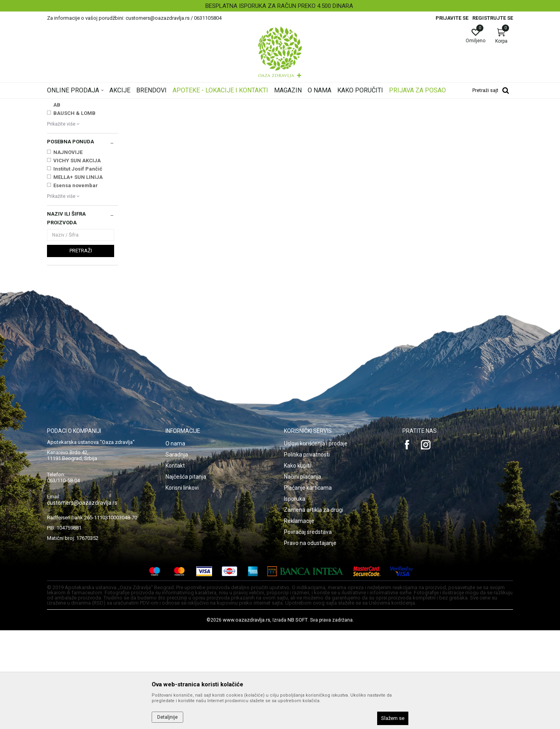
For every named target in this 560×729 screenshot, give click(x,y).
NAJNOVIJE (68, 251)
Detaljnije (167, 717)
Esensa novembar (76, 284)
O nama (175, 542)
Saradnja (177, 553)
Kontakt (175, 564)
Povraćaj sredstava (308, 631)
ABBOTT (64, 170)
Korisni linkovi (182, 586)
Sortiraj (343, 116)
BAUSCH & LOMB (74, 212)
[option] (280, 6)
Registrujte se (493, 18)
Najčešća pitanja (186, 575)
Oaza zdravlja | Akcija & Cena (79, 104)
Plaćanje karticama (308, 586)
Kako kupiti (297, 564)
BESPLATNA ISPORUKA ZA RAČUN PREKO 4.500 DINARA (279, 6)
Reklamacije (299, 620)
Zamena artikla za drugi (314, 609)
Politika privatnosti (307, 553)
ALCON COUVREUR (76, 179)
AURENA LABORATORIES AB (83, 199)
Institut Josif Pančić (78, 268)
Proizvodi (127, 104)
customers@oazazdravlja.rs (82, 601)
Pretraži (81, 349)
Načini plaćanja (303, 575)
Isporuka (295, 597)
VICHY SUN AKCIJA (77, 259)
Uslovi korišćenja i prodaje (316, 542)
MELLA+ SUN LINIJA (78, 276)
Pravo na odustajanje (310, 642)
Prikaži (412, 116)
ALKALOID (66, 187)
